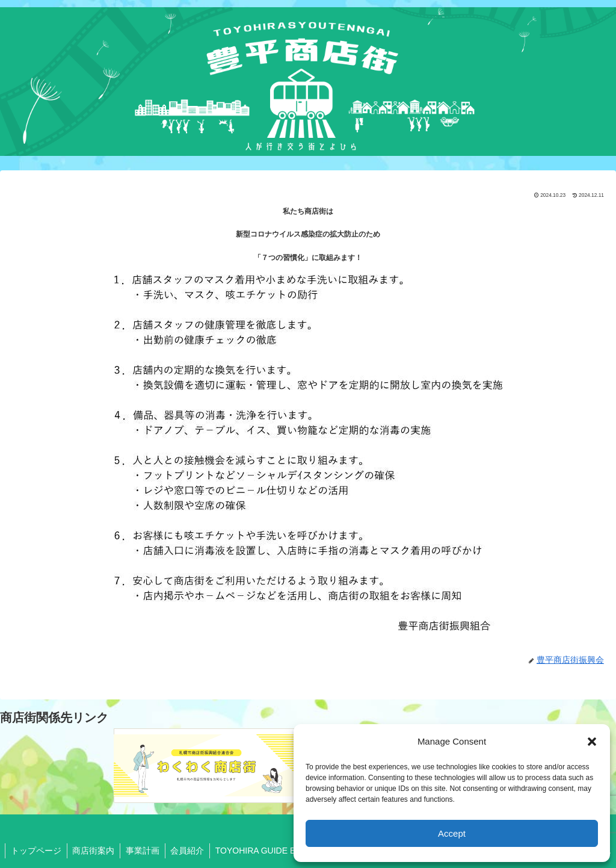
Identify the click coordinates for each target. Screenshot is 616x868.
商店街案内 (96, 851)
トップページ (37, 851)
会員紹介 (192, 851)
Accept (452, 833)
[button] (592, 742)
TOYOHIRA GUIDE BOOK (272, 851)
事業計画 (146, 851)
